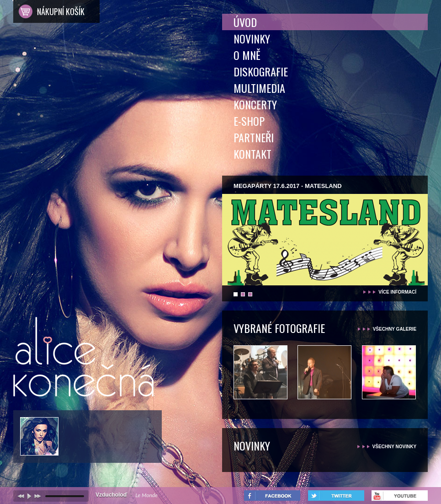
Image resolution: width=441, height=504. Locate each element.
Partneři (254, 137)
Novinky (252, 38)
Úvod (245, 22)
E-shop (249, 121)
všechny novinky (395, 447)
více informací (397, 292)
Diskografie (261, 71)
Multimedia (259, 88)
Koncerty (255, 104)
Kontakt (252, 154)
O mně (247, 55)
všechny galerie (395, 329)
